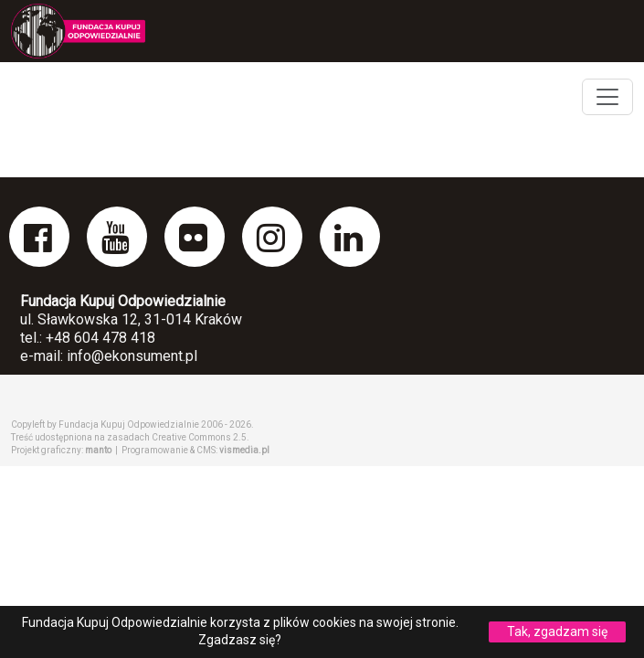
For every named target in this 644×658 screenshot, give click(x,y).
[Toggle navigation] (607, 97)
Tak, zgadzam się (557, 631)
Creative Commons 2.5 (199, 437)
